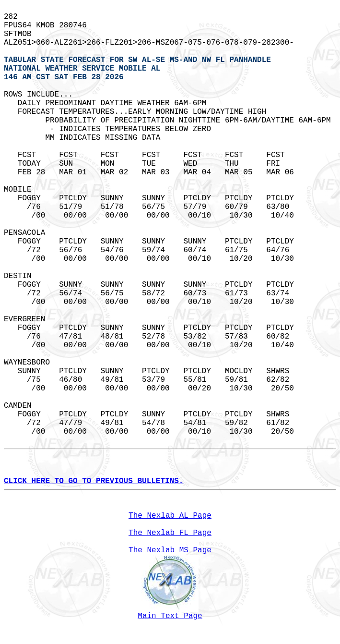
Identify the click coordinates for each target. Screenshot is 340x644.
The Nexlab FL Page (170, 533)
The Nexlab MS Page (170, 550)
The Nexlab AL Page (170, 516)
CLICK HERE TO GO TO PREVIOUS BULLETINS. (94, 481)
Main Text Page (170, 616)
